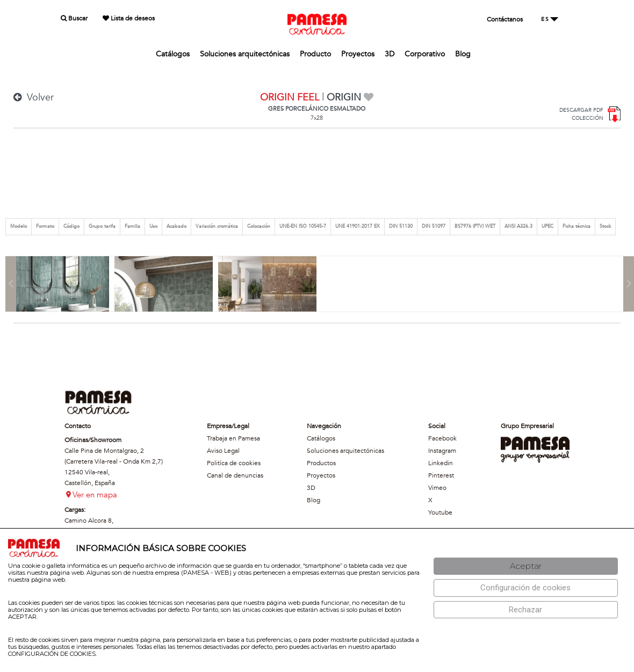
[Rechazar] (526, 610)
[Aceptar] (526, 566)
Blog (463, 54)
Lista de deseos (129, 18)
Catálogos (173, 54)
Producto (315, 54)
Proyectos (358, 54)
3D (390, 54)
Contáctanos (505, 19)
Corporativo (425, 54)
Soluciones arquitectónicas (245, 54)
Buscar (74, 18)
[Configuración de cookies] (526, 588)
